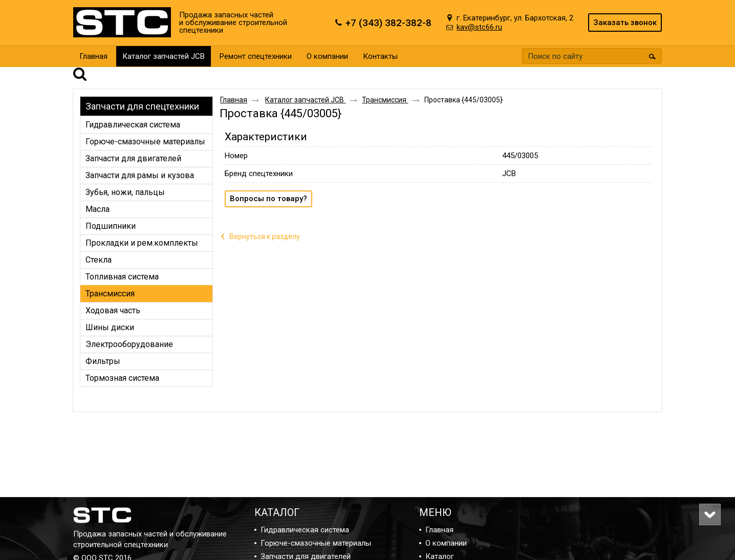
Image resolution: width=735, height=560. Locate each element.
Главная (234, 85)
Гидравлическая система (305, 530)
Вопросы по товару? (268, 184)
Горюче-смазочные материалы (316, 543)
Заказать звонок (625, 23)
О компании (446, 543)
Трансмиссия (385, 85)
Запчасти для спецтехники (142, 92)
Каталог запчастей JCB (164, 56)
